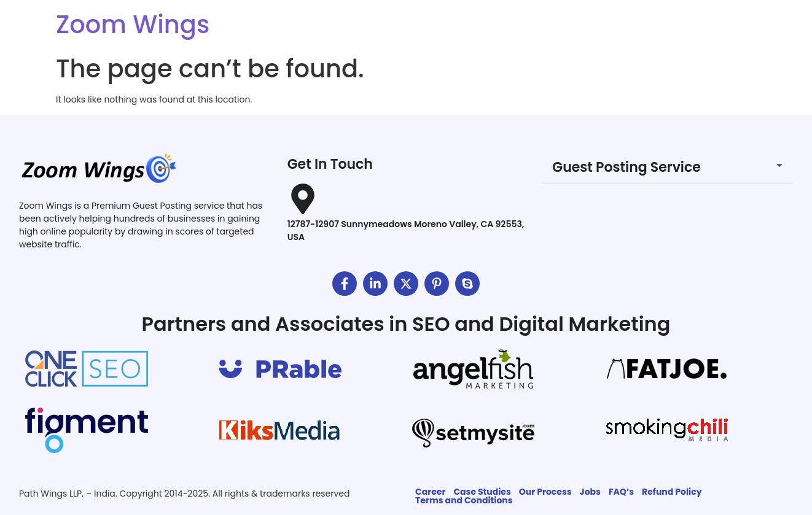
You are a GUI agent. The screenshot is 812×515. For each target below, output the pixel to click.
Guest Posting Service (627, 167)
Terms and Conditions (464, 500)
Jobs (590, 492)
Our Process (545, 492)
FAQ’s (621, 492)
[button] (668, 168)
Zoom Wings (133, 25)
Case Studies (482, 492)
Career (430, 492)
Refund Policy (672, 492)
